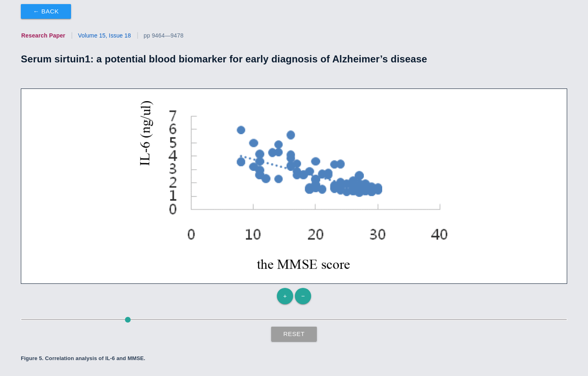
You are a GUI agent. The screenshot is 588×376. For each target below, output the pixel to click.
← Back (46, 11)
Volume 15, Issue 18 (105, 35)
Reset (294, 334)
